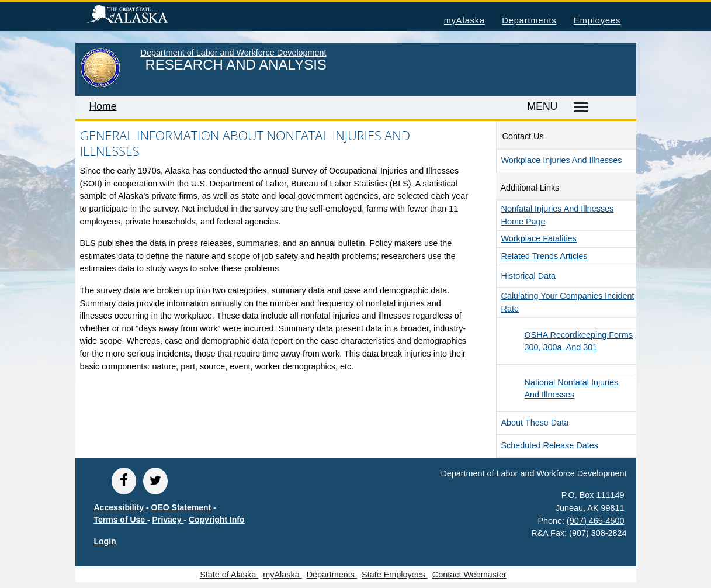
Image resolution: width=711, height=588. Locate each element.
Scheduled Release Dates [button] (550, 445)
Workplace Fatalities (539, 238)
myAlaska (464, 20)
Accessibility (120, 507)
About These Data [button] (535, 423)
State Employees (395, 575)
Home (103, 106)
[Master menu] (579, 108)
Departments (529, 20)
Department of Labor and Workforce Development (234, 53)
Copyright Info (217, 520)
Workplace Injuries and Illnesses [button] (562, 160)
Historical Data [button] (529, 276)
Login (105, 541)
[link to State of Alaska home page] (100, 85)
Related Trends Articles (544, 256)
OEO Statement (183, 507)
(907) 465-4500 (595, 521)
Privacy (168, 520)
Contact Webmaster (469, 575)
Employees (597, 20)
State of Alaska (146, 16)
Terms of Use (121, 520)
